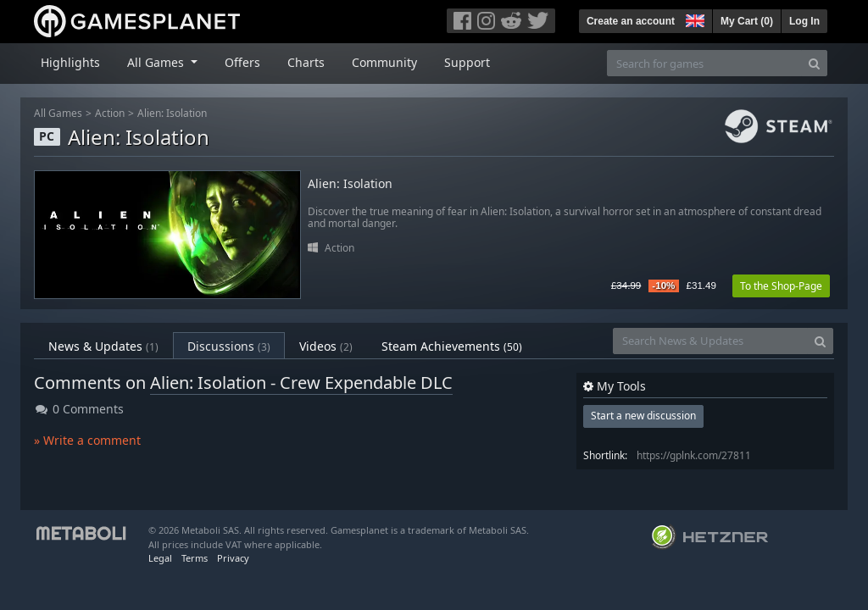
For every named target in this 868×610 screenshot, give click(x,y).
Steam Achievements (452, 346)
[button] (693, 19)
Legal (160, 558)
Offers (242, 62)
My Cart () (747, 21)
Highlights (70, 62)
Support (467, 62)
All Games (58, 113)
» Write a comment (87, 440)
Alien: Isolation (172, 113)
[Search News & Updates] (710, 341)
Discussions (229, 346)
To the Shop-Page (781, 286)
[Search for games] (704, 63)
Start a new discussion (643, 416)
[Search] (814, 63)
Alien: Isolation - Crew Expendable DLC (301, 383)
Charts (306, 62)
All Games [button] (157, 62)
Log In (804, 21)
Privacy (233, 558)
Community (384, 62)
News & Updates (103, 346)
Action (110, 113)
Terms (195, 558)
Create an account (631, 21)
